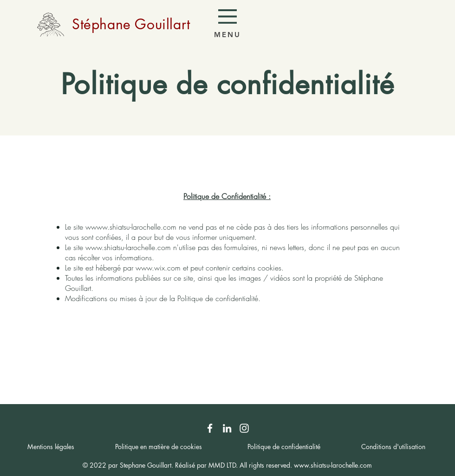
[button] (227, 16)
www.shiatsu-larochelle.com (134, 227)
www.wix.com (158, 268)
